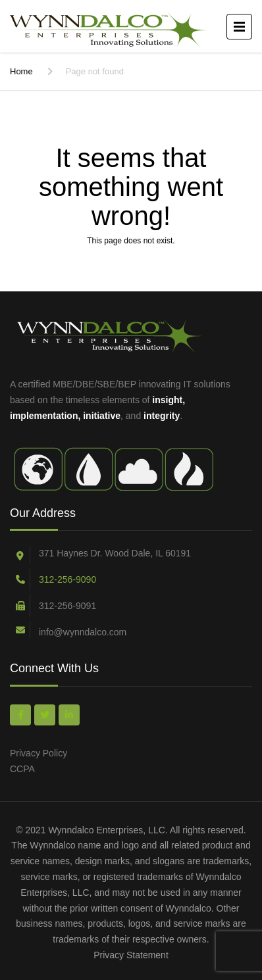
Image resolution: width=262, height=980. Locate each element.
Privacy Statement (131, 955)
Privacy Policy (39, 753)
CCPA (22, 769)
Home (21, 71)
